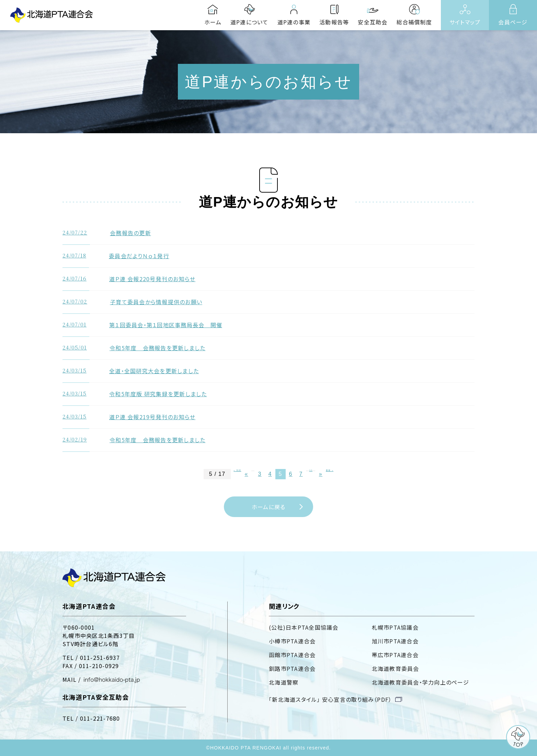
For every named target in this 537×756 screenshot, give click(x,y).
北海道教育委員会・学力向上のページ (420, 682)
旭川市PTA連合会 (395, 641)
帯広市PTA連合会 (395, 655)
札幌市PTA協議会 (395, 627)
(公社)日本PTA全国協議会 (304, 627)
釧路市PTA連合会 (292, 668)
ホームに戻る (269, 507)
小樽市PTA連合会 (292, 641)
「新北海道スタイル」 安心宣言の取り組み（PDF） (330, 699)
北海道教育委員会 (396, 668)
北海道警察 (284, 682)
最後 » (330, 470)
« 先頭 (237, 470)
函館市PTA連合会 (292, 655)
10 (311, 470)
